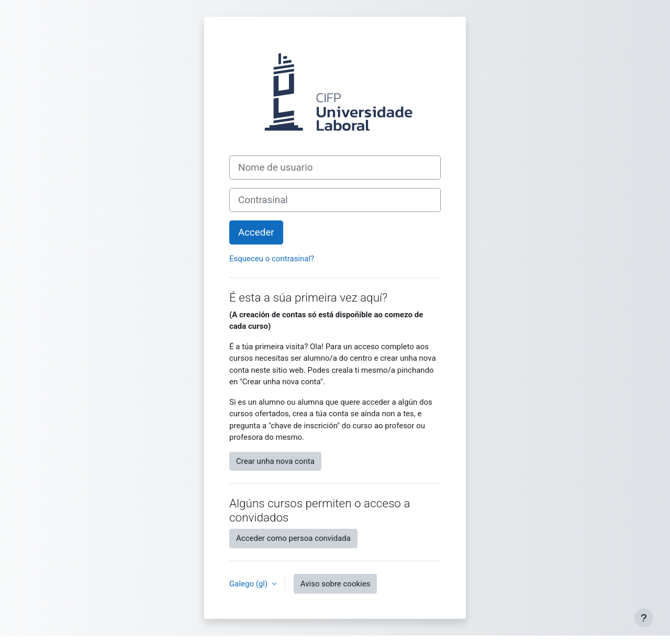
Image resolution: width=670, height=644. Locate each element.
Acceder (256, 232)
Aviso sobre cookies (336, 584)
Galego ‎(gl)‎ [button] (249, 584)
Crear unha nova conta (275, 461)
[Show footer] (644, 618)
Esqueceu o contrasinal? (272, 259)
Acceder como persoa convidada (293, 538)
